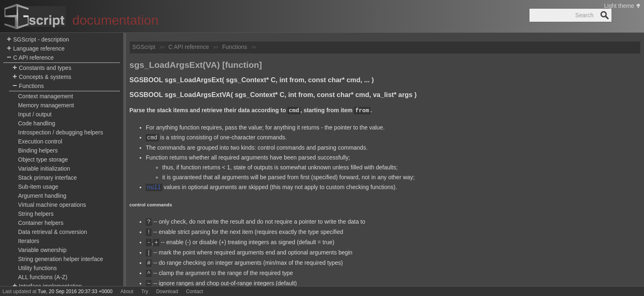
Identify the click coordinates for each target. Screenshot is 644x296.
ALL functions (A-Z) (43, 277)
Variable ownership (42, 250)
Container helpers (41, 223)
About (127, 291)
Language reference (36, 49)
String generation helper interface (61, 259)
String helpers (36, 214)
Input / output (35, 114)
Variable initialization (44, 169)
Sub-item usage (38, 187)
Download (167, 291)
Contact (194, 291)
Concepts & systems (42, 77)
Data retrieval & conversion (53, 232)
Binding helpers (38, 150)
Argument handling (42, 196)
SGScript (144, 47)
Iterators (29, 241)
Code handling (37, 123)
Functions (28, 86)
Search (605, 15)
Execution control (40, 141)
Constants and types (42, 68)
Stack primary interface (47, 178)
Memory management (46, 105)
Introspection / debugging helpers (61, 132)
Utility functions (37, 268)
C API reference (30, 58)
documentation (115, 20)
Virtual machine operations (52, 205)
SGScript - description (38, 40)
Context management (46, 96)
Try (145, 291)
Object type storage (43, 160)
